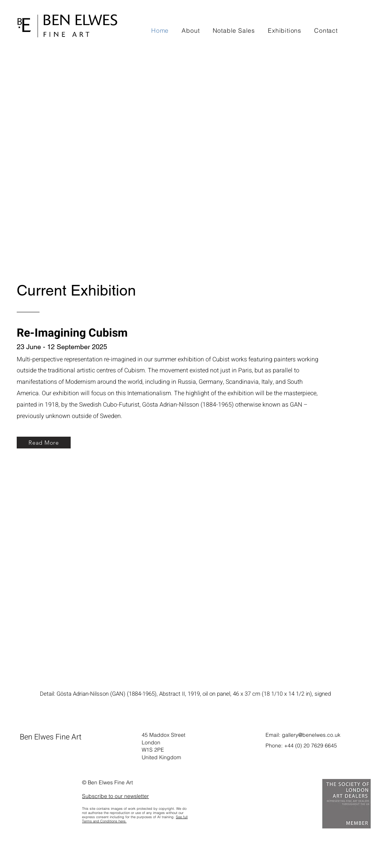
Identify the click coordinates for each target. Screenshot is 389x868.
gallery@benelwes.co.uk (311, 735)
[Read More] (44, 443)
